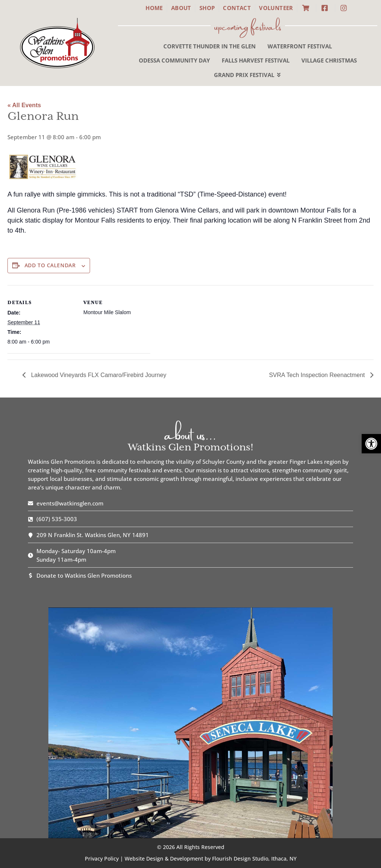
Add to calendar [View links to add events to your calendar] (50, 266)
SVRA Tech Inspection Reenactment (318, 375)
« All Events (24, 105)
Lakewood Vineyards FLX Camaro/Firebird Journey (98, 375)
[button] (371, 444)
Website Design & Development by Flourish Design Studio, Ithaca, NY (211, 859)
